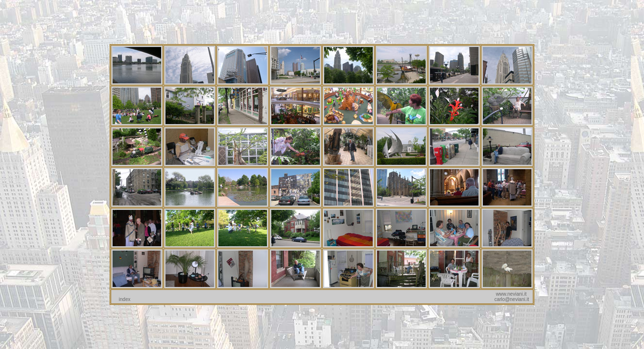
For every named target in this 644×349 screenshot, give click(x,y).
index (125, 299)
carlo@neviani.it (512, 299)
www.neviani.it (511, 294)
